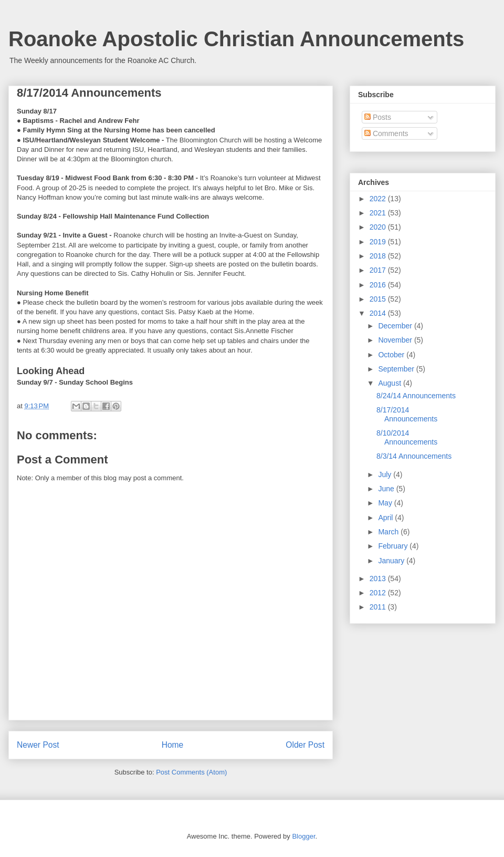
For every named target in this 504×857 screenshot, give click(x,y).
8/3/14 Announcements (414, 456)
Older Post (305, 745)
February (394, 546)
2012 (379, 593)
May (386, 503)
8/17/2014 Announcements (407, 414)
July (386, 474)
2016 (379, 285)
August (390, 383)
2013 (379, 579)
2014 (379, 313)
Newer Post (38, 745)
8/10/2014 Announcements (407, 437)
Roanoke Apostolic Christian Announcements (236, 39)
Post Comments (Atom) (191, 772)
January (392, 561)
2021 (379, 213)
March (389, 532)
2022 (379, 199)
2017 (379, 270)
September (397, 369)
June (387, 489)
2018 (379, 256)
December (396, 326)
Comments (386, 133)
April (386, 518)
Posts (378, 117)
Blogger (303, 836)
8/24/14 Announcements (416, 396)
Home (173, 745)
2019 (379, 242)
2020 (379, 227)
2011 (379, 607)
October (392, 355)
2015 (379, 299)
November (396, 340)
